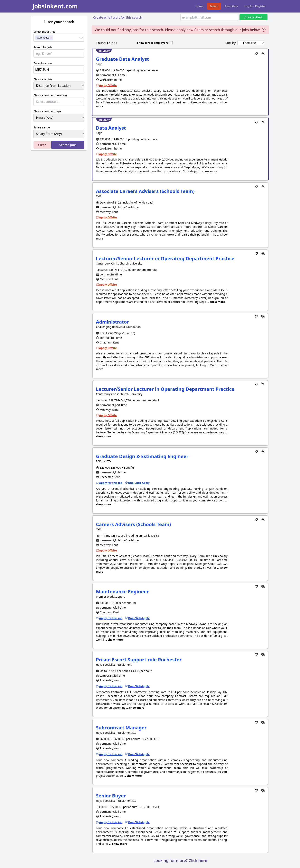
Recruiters (231, 6)
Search (214, 6)
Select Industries (44, 32)
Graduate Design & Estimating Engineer (142, 456)
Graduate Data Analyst (122, 59)
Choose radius (43, 79)
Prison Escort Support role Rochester (139, 660)
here (203, 860)
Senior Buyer (111, 796)
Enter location (43, 63)
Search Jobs (68, 145)
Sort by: (231, 43)
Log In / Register (255, 6)
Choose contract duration (50, 95)
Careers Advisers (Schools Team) (133, 524)
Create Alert (253, 17)
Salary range (42, 127)
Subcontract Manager (121, 728)
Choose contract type (47, 111)
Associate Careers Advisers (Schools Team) (145, 191)
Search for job (43, 47)
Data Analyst (111, 128)
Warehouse (43, 38)
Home (199, 6)
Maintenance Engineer (122, 591)
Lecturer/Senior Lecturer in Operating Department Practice (165, 258)
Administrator (112, 322)
